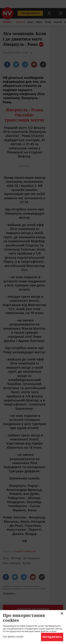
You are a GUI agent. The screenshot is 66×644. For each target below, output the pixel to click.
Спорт (7, 22)
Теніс (48, 22)
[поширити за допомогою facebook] (7, 65)
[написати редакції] (34, 65)
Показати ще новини (33, 609)
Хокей (58, 22)
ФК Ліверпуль (32, 558)
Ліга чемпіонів (12, 563)
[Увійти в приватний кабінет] (49, 13)
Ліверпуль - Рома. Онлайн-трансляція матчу (24, 115)
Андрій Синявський (25, 551)
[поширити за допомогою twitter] (16, 65)
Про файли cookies (13, 637)
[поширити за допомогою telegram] (25, 65)
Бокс (31, 22)
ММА (39, 22)
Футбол (21, 22)
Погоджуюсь (52, 637)
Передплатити (30, 13)
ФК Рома (16, 558)
